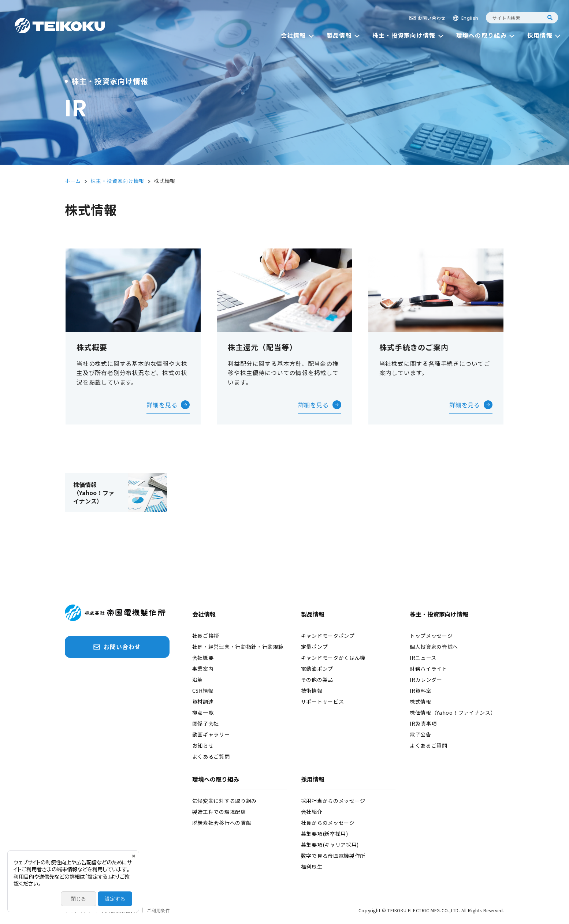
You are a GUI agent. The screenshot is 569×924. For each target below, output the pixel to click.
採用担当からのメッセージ (333, 801)
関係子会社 (206, 723)
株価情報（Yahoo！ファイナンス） (453, 712)
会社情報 (204, 615)
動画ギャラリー (211, 734)
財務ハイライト (429, 669)
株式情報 (421, 702)
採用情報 (313, 780)
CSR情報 (203, 691)
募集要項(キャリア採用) (330, 845)
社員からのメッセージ (328, 823)
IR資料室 (421, 691)
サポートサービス (323, 702)
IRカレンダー (426, 680)
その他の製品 (317, 680)
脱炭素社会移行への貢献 (222, 823)
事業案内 (203, 669)
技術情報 (312, 691)
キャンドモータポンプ (328, 636)
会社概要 (203, 658)
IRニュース (423, 658)
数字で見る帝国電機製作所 (333, 856)
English (470, 18)
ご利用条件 (158, 910)
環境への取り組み (216, 780)
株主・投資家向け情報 (439, 615)
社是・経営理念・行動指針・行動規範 (238, 647)
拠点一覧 (203, 712)
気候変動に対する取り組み (224, 801)
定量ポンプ (315, 647)
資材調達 (203, 702)
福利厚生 (312, 867)
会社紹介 (312, 812)
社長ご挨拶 (206, 636)
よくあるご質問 (211, 756)
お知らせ (203, 745)
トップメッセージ (431, 636)
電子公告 (421, 734)
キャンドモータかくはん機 (333, 658)
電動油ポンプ (317, 669)
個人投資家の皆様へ (434, 647)
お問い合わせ (432, 18)
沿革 (198, 680)
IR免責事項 (423, 723)
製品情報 (313, 615)
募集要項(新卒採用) (325, 834)
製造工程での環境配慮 (219, 812)
